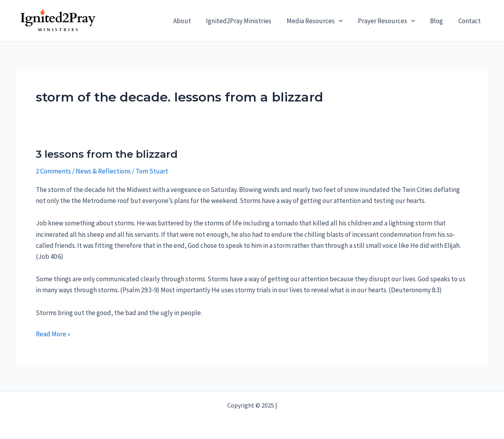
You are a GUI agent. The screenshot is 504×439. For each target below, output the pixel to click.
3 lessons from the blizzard (107, 154)
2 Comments (53, 171)
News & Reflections (103, 171)
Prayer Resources (391, 21)
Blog (439, 21)
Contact (470, 21)
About (192, 21)
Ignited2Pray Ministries (247, 21)
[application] (345, 21)
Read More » (53, 334)
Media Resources (321, 21)
